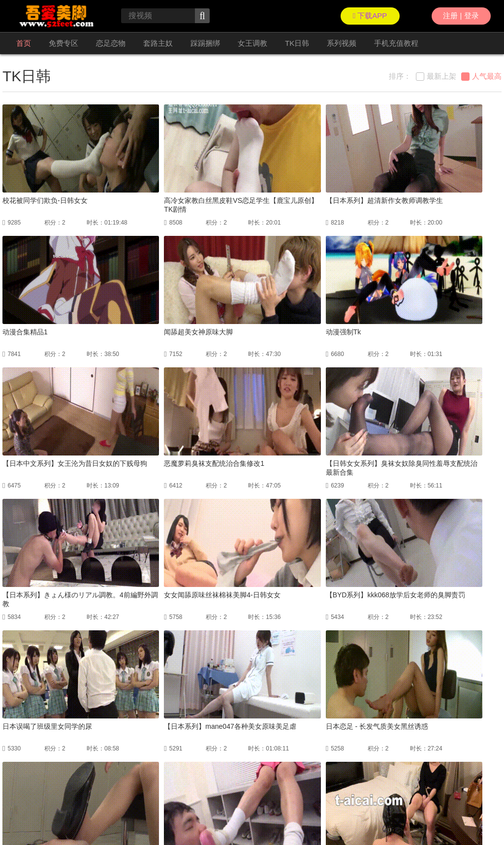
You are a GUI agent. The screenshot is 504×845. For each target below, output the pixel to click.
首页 (24, 43)
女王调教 (252, 43)
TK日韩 (297, 43)
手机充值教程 (396, 43)
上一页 (171, 738)
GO (365, 738)
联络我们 (14, 815)
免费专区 (63, 43)
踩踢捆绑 (205, 43)
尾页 (312, 738)
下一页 (283, 738)
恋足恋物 (111, 43)
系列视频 (342, 43)
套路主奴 (158, 43)
